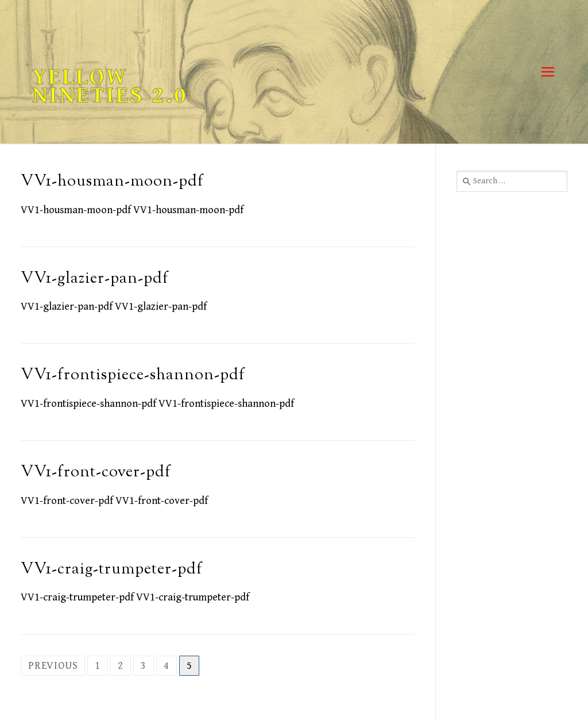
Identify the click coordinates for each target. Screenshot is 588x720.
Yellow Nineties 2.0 (110, 86)
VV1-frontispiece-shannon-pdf (133, 376)
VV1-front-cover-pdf (96, 473)
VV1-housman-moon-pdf (112, 182)
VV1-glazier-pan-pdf (95, 279)
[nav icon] (548, 72)
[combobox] (512, 181)
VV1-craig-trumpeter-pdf (112, 570)
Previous (53, 666)
